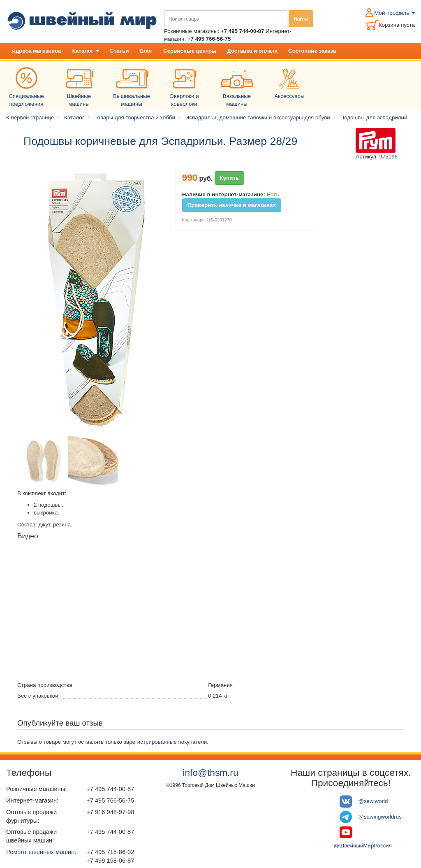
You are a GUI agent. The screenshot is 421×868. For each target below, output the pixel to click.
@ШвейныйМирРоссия (363, 846)
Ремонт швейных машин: (41, 852)
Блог (146, 51)
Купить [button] (230, 178)
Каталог (86, 51)
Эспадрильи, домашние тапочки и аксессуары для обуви (258, 118)
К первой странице (30, 118)
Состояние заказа (312, 51)
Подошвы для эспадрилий (374, 118)
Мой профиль (394, 13)
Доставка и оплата (252, 51)
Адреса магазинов (37, 51)
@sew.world (373, 801)
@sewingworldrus (380, 816)
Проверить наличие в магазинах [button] (232, 205)
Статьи (119, 51)
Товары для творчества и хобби (135, 118)
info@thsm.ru (210, 773)
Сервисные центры (190, 51)
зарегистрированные (150, 742)
